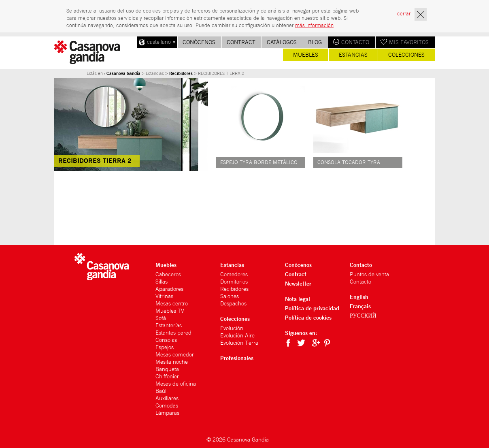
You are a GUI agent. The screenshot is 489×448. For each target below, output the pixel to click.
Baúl (161, 391)
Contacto (355, 42)
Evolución (232, 328)
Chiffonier (167, 376)
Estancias (353, 55)
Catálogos (282, 42)
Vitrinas (164, 296)
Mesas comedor (175, 354)
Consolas (166, 340)
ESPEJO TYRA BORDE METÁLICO (259, 162)
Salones (230, 296)
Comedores (234, 274)
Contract (241, 42)
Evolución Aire (237, 335)
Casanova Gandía (123, 73)
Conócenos (199, 42)
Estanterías (169, 325)
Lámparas (167, 413)
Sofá (161, 318)
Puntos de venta (369, 274)
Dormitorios (234, 282)
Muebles (306, 55)
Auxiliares (167, 398)
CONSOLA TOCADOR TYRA (349, 162)
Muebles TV (170, 311)
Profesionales (237, 358)
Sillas (162, 282)
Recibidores (181, 73)
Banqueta (167, 369)
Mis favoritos (409, 42)
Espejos (165, 347)
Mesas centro (172, 303)
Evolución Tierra (239, 343)
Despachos (233, 303)
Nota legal (298, 299)
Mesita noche (172, 362)
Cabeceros (168, 274)
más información (314, 25)
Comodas (167, 405)
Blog (315, 42)
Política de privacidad (312, 308)
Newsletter (298, 283)
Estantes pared (173, 333)
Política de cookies (308, 317)
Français (360, 306)
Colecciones (406, 55)
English (359, 297)
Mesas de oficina (176, 384)
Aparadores (169, 289)
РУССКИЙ (363, 315)
